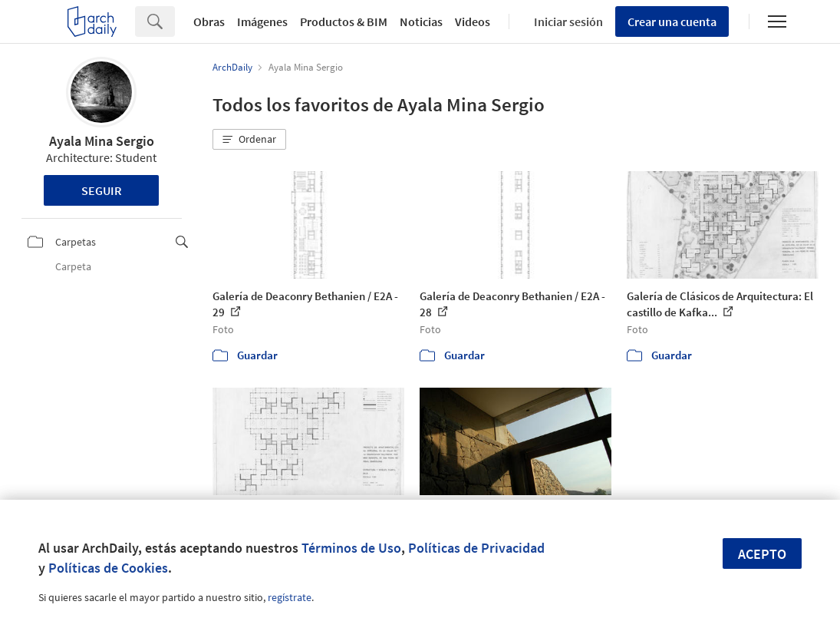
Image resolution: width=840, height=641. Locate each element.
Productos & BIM (344, 21)
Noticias (421, 21)
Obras (209, 21)
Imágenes (262, 21)
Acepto (762, 554)
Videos (473, 21)
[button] (249, 140)
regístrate (290, 597)
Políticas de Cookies (108, 568)
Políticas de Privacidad (476, 548)
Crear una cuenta (672, 21)
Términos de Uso (351, 548)
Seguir (102, 190)
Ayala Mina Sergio (102, 141)
